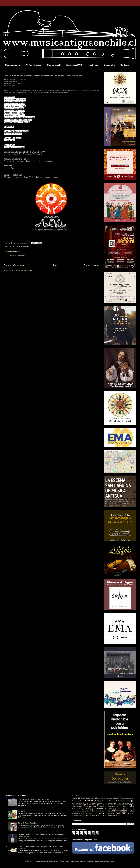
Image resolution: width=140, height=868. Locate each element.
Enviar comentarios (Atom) (23, 270)
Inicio (54, 265)
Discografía (109, 65)
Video (95, 815)
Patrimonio (91, 813)
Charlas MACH (54, 65)
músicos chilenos (112, 815)
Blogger (112, 861)
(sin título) (21, 811)
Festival (86, 809)
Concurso (110, 803)
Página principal (13, 65)
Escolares (131, 807)
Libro (97, 811)
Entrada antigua (91, 265)
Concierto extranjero (79, 803)
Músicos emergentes (24, 246)
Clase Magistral (126, 798)
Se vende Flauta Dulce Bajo (28, 823)
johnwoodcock (89, 861)
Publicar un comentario (16, 255)
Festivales (94, 65)
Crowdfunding (109, 805)
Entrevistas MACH (75, 65)
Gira (111, 809)
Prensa (109, 813)
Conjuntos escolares (124, 803)
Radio (118, 813)
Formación (98, 809)
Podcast (100, 813)
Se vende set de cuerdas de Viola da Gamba (33, 799)
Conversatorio (77, 805)
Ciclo (116, 798)
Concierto (13, 246)
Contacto (124, 65)
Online (83, 813)
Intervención (75, 811)
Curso (74, 807)
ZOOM (102, 815)
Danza (80, 807)
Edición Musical (101, 807)
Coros (100, 805)
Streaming (130, 813)
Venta (87, 815)
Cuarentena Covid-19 (123, 805)
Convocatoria (90, 805)
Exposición (77, 809)
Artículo (74, 798)
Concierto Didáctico (109, 801)
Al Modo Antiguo (34, 65)
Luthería (105, 811)
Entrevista (122, 807)
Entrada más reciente (14, 265)
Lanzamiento (86, 811)
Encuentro (111, 807)
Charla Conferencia (88, 798)
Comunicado (75, 801)
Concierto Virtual (124, 801)
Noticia (74, 813)
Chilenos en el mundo (105, 798)
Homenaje (129, 809)
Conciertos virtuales (96, 803)
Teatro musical (79, 815)
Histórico (120, 809)
